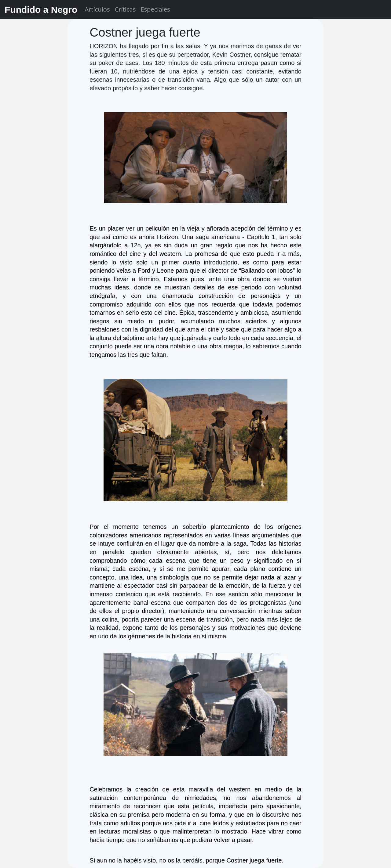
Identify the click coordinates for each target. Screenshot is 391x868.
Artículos (97, 9)
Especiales (155, 9)
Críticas (125, 9)
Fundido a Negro (41, 10)
